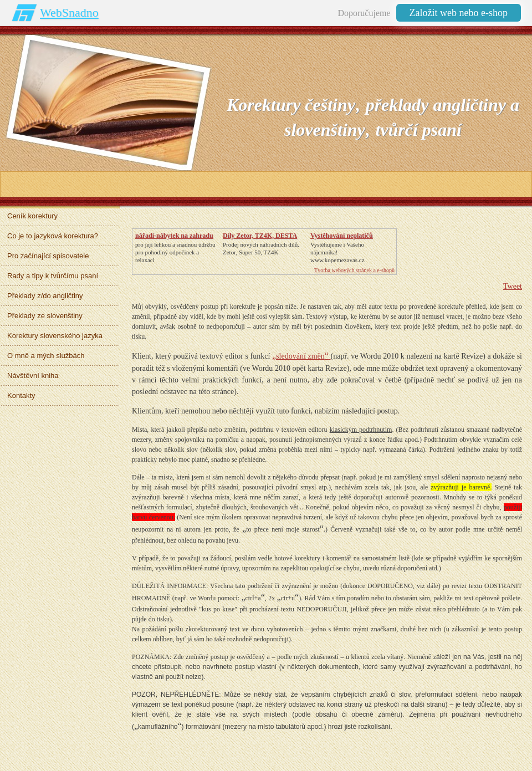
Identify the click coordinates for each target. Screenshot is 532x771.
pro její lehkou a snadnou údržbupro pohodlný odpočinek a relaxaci (175, 252)
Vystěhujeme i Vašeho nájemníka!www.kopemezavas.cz (337, 252)
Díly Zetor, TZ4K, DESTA (260, 236)
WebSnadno (69, 12)
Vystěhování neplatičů (342, 236)
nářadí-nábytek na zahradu (174, 236)
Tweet (513, 286)
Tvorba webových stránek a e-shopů (354, 270)
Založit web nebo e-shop (459, 13)
